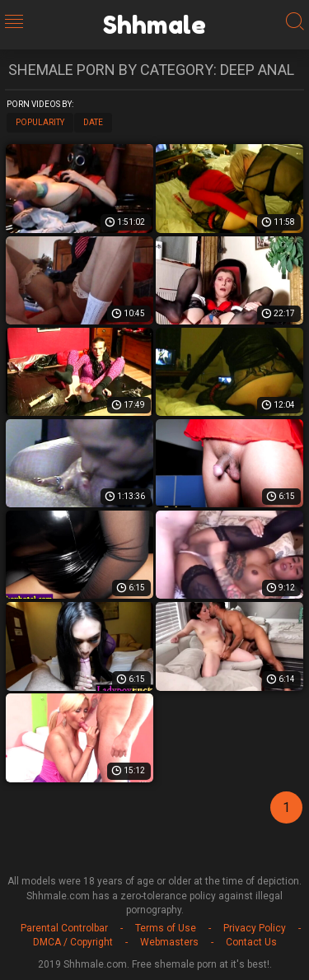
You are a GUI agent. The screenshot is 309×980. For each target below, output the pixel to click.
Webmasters (169, 942)
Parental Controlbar (64, 928)
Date (93, 122)
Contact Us (251, 942)
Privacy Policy (255, 928)
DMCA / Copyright (73, 942)
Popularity (40, 122)
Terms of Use (166, 928)
